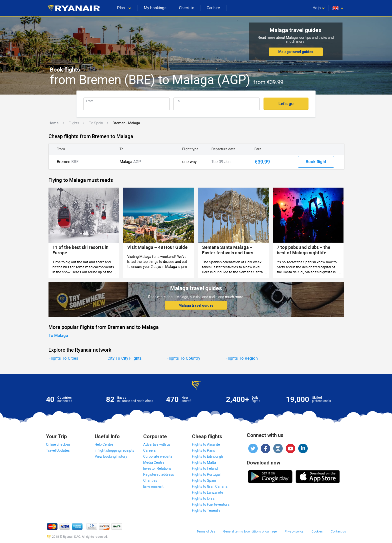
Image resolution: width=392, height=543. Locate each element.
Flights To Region (242, 358)
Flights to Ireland (205, 468)
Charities (150, 480)
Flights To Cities (63, 358)
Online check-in (58, 444)
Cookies (317, 531)
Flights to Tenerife (206, 510)
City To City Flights (125, 358)
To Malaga (58, 336)
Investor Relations (157, 468)
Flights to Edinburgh (207, 456)
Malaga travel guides (296, 52)
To (178, 101)
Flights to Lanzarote (208, 492)
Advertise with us (157, 444)
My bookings (155, 8)
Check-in (187, 8)
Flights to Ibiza (203, 498)
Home (53, 123)
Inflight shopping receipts (114, 450)
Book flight (316, 162)
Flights (74, 123)
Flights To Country (183, 358)
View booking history (111, 456)
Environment (153, 486)
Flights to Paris (203, 450)
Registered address (159, 474)
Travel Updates (58, 450)
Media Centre (154, 462)
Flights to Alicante (206, 444)
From (90, 101)
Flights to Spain (204, 480)
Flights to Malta (204, 462)
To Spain (96, 123)
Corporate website (158, 456)
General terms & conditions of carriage (250, 531)
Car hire (213, 8)
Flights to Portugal (206, 474)
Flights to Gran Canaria (210, 486)
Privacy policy (294, 531)
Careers (149, 450)
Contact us (338, 531)
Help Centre (104, 444)
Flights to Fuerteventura (211, 504)
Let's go (286, 104)
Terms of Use (206, 531)
